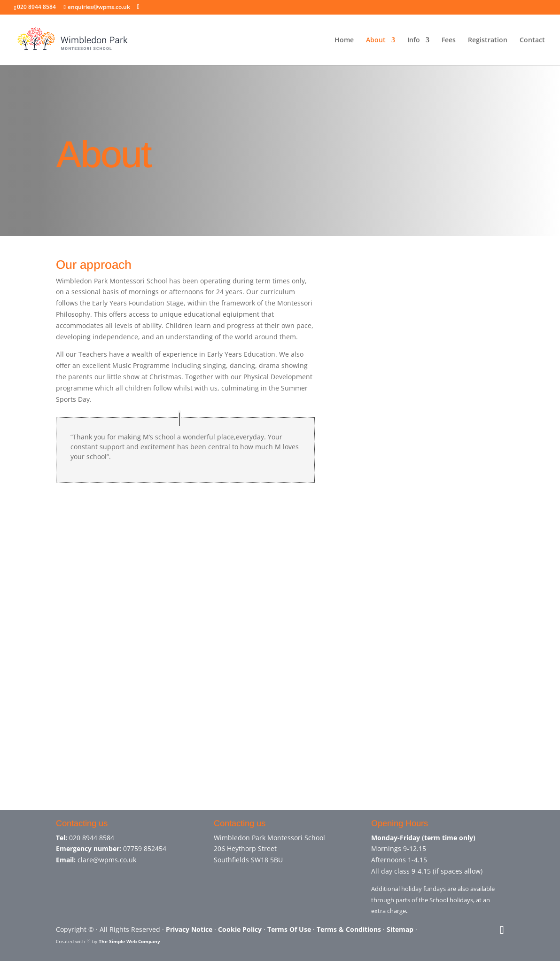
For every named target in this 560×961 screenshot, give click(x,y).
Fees (449, 40)
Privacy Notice (189, 929)
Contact (532, 40)
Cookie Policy (240, 929)
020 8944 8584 (92, 838)
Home (344, 40)
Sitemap (400, 929)
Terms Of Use (289, 929)
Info (414, 40)
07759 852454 (145, 848)
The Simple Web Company (129, 941)
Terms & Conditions (349, 929)
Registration (488, 40)
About (376, 40)
